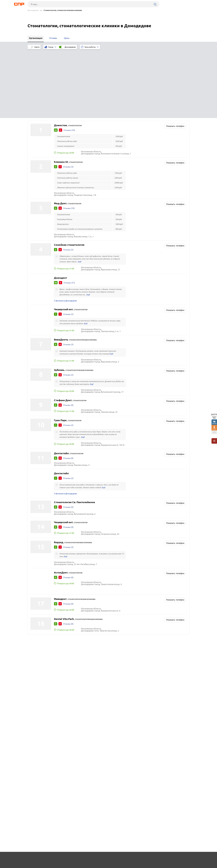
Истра (34, 603)
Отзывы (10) (69, 139)
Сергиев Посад (38, 589)
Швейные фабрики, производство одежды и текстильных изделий (145, 585)
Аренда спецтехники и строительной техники (135, 596)
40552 (214, 429)
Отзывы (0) (68, 337)
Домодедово (33, 10)
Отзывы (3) (68, 98)
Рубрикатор (33, 858)
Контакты (90, 858)
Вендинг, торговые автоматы (126, 599)
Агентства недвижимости (125, 592)
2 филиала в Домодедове (66, 232)
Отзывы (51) (69, 214)
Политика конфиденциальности (65, 866)
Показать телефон (175, 57)
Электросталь (38, 599)
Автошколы (118, 589)
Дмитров (36, 596)
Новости (50, 858)
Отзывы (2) (68, 181)
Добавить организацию (177, 858)
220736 (214, 423)
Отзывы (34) (69, 61)
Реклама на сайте (69, 858)
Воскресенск (38, 593)
